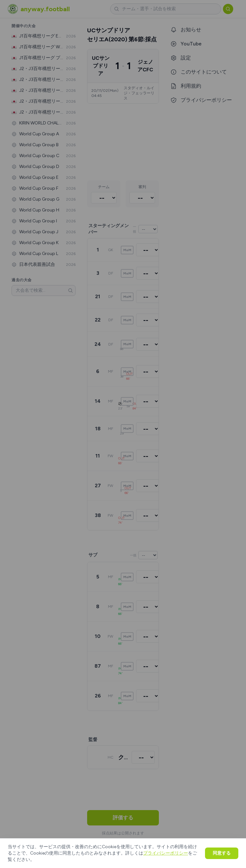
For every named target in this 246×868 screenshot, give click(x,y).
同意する (222, 853)
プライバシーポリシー (166, 853)
